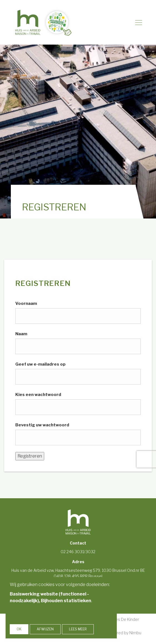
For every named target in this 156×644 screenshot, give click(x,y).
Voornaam (26, 303)
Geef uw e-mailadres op (40, 364)
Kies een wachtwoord (38, 395)
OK (19, 629)
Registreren (30, 456)
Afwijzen (45, 629)
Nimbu (135, 633)
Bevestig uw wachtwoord (42, 425)
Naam (21, 334)
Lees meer (78, 629)
